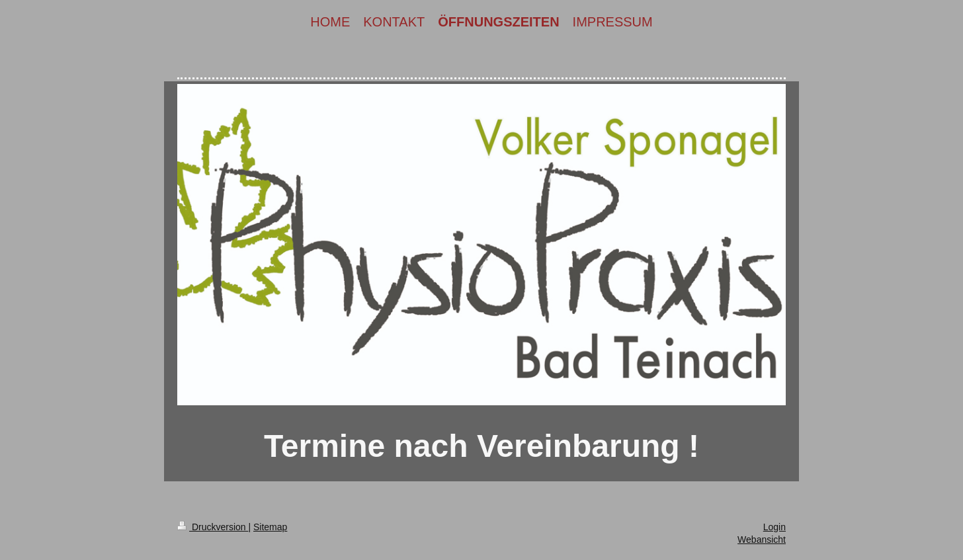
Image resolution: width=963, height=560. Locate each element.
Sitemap (270, 527)
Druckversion (213, 527)
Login (775, 527)
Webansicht (762, 540)
